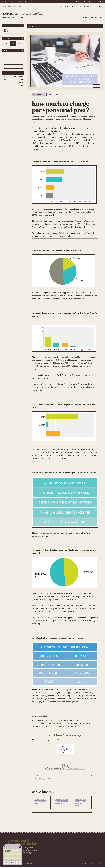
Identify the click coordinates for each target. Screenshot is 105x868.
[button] (13, 847)
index (57, 7)
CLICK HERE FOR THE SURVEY (65, 737)
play (13, 862)
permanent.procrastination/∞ (15, 7)
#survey (51, 96)
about (94, 7)
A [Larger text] (20, 45)
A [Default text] (13, 45)
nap (18, 862)
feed (7, 862)
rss (100, 7)
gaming (70, 7)
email (7, 69)
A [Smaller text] (7, 45)
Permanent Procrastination (23, 844)
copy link (8, 57)
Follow (65, 767)
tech (63, 7)
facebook (8, 65)
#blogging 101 (39, 96)
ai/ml (78, 7)
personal (86, 7)
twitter (7, 61)
